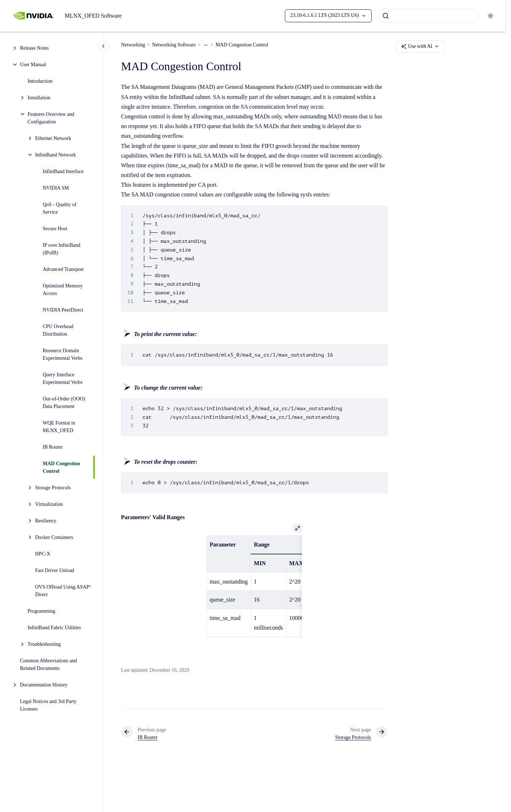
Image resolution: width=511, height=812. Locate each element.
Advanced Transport (63, 269)
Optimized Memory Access (63, 290)
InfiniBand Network (56, 155)
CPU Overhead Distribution (58, 330)
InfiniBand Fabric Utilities (55, 628)
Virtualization (49, 504)
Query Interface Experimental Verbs (63, 378)
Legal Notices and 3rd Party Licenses (48, 705)
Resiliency (46, 521)
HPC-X (43, 554)
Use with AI (420, 46)
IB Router (53, 447)
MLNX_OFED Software (93, 16)
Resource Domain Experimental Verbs (63, 354)
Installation (39, 98)
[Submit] (386, 16)
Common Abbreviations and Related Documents (49, 664)
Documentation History (44, 685)
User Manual (33, 65)
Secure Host (55, 229)
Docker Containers (54, 537)
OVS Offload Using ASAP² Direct (63, 591)
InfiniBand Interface (63, 171)
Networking (133, 45)
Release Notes (35, 48)
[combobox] (428, 16)
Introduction (40, 81)
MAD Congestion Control (62, 467)
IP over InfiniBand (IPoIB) (62, 249)
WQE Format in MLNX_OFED (59, 427)
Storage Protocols (53, 488)
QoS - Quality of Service (60, 208)
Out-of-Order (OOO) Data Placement (64, 403)
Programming (42, 611)
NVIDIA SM (56, 188)
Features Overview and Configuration (51, 118)
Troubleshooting (44, 644)
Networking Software (174, 45)
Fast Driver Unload (55, 570)
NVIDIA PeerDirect (63, 310)
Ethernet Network (53, 138)
